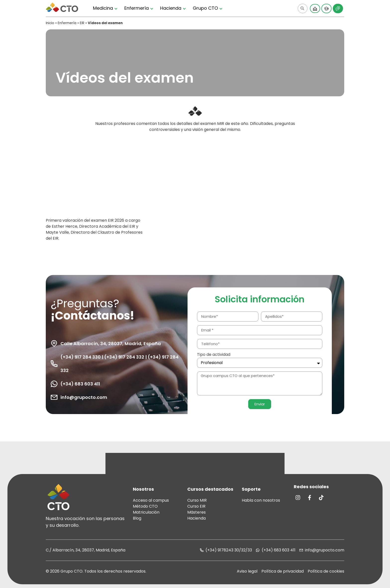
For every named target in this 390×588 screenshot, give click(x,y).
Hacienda (171, 8)
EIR (82, 23)
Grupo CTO (205, 8)
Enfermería (137, 8)
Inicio (50, 23)
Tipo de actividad (214, 355)
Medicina (103, 8)
